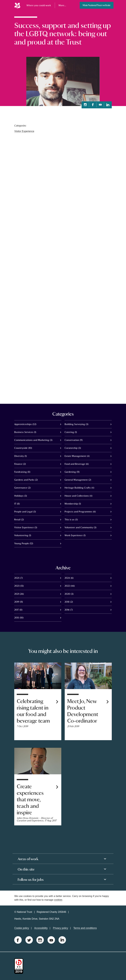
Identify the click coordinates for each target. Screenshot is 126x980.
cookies (58, 900)
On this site (26, 869)
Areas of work (28, 859)
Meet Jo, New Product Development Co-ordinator (83, 711)
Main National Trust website (97, 5)
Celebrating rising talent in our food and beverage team (33, 711)
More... (62, 5)
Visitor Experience (24, 131)
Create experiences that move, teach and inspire (30, 800)
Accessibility (41, 928)
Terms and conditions (85, 928)
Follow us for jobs (31, 880)
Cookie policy (22, 928)
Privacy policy (61, 928)
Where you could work (39, 5)
